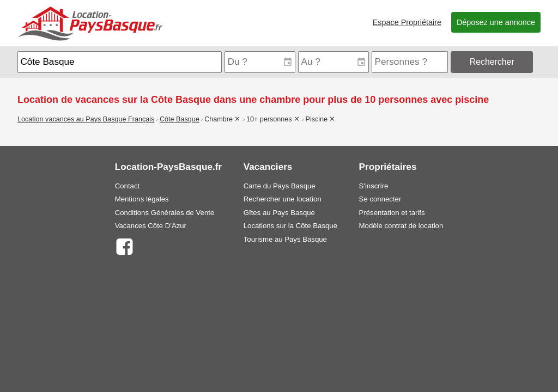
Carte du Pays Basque (280, 186)
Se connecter (380, 199)
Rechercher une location (283, 199)
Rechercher (492, 62)
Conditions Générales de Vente (165, 213)
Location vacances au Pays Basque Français (86, 119)
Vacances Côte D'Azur (151, 226)
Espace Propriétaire (407, 22)
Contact (127, 186)
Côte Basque (180, 119)
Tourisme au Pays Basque (285, 239)
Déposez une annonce (496, 22)
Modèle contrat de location (401, 226)
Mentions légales (142, 199)
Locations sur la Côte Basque (290, 226)
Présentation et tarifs (392, 213)
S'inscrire (374, 186)
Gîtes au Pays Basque (279, 213)
